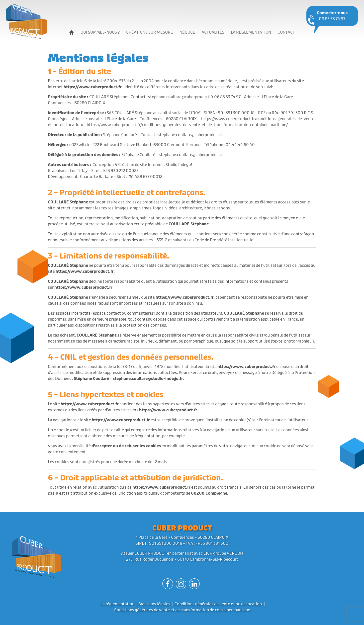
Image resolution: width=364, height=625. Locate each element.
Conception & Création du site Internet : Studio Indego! (142, 165)
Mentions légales (154, 604)
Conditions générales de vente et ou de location (218, 604)
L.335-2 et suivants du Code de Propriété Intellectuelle (203, 240)
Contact (286, 32)
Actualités (213, 32)
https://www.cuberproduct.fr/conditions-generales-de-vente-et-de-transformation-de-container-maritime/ (187, 125)
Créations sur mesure (150, 32)
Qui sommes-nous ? (100, 32)
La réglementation (251, 32)
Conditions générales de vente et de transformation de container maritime (182, 610)
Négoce (187, 32)
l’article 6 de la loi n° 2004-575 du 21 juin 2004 (112, 81)
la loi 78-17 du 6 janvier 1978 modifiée (147, 367)
